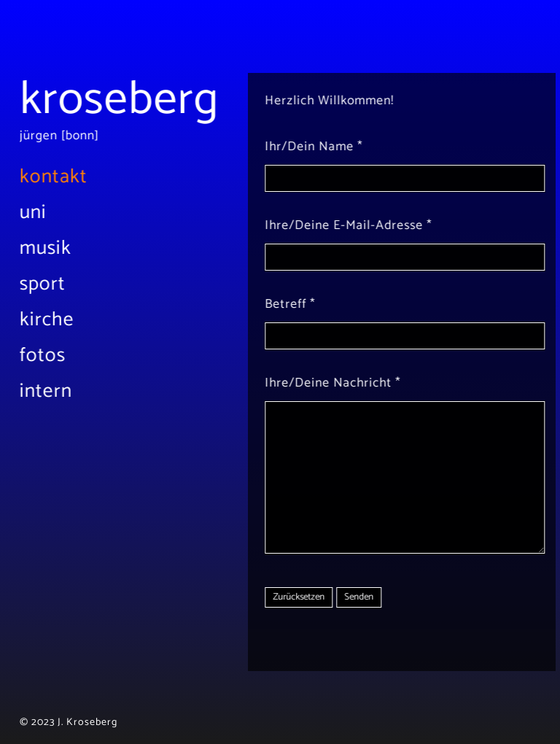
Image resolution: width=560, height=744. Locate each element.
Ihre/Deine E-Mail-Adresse (331, 226)
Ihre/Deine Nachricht (315, 383)
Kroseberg (129, 100)
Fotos (52, 356)
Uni (43, 213)
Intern (55, 391)
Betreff (272, 305)
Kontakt (63, 177)
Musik (55, 248)
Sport (52, 284)
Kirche (57, 320)
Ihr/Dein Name (296, 147)
